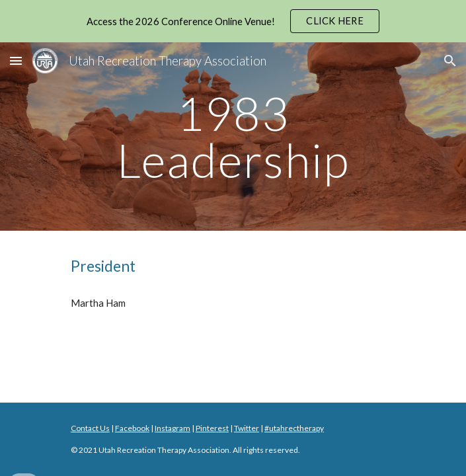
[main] (233, 137)
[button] (16, 60)
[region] (233, 21)
